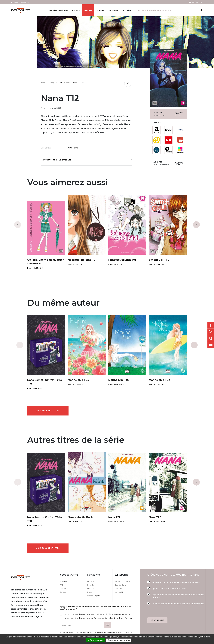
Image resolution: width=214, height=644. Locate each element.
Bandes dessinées (59, 10)
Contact (63, 592)
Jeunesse (113, 10)
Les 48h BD (119, 592)
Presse (90, 592)
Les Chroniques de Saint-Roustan (154, 10)
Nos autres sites (21, 2)
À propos (64, 581)
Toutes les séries (64, 83)
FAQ (62, 585)
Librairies (91, 588)
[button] (196, 225)
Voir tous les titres (48, 411)
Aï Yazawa (73, 148)
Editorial (91, 585)
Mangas (88, 10)
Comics (76, 10)
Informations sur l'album (87, 160)
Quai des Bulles (121, 585)
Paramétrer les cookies (119, 640)
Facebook (211, 325)
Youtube (211, 345)
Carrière (63, 588)
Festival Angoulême (122, 581)
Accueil (43, 83)
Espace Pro (197, 2)
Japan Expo (119, 588)
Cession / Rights (93, 596)
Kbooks (100, 10)
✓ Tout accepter (95, 640)
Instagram (211, 332)
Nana (75, 83)
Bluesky (211, 338)
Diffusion (91, 581)
